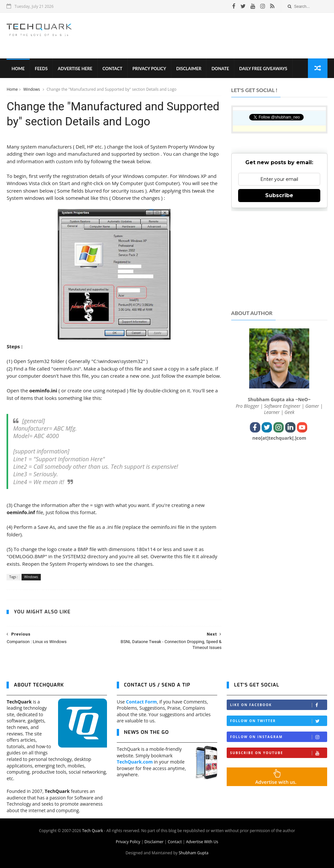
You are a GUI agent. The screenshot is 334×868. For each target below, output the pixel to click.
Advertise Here (75, 69)
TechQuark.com (135, 762)
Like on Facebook (278, 705)
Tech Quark (93, 831)
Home (18, 69)
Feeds (41, 69)
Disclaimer (189, 69)
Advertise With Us (202, 842)
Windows (32, 89)
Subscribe (279, 195)
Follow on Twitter (278, 721)
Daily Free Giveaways (263, 69)
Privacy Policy (149, 69)
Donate (220, 69)
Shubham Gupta (194, 853)
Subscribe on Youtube (278, 753)
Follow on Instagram (278, 737)
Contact (112, 69)
